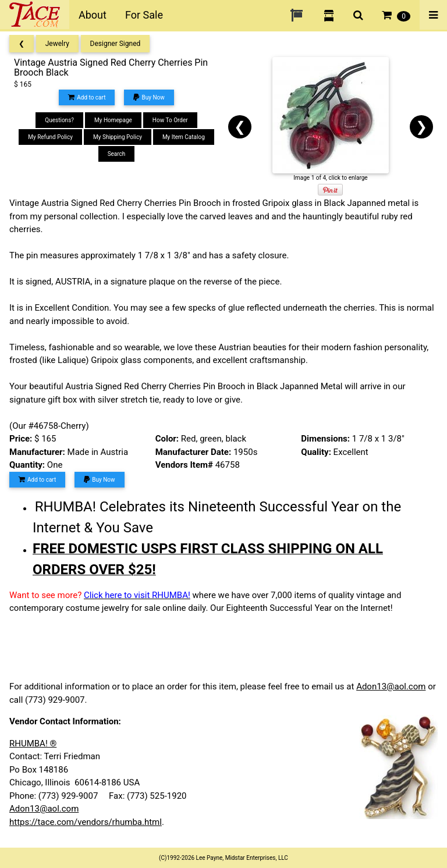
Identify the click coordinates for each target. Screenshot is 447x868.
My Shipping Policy (118, 137)
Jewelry (57, 44)
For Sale (144, 15)
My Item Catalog (184, 137)
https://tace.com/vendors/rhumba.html (86, 822)
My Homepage (113, 120)
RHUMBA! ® (33, 744)
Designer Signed (116, 44)
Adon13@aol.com (391, 686)
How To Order (170, 120)
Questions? (59, 120)
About (93, 15)
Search (117, 154)
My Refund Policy (50, 137)
